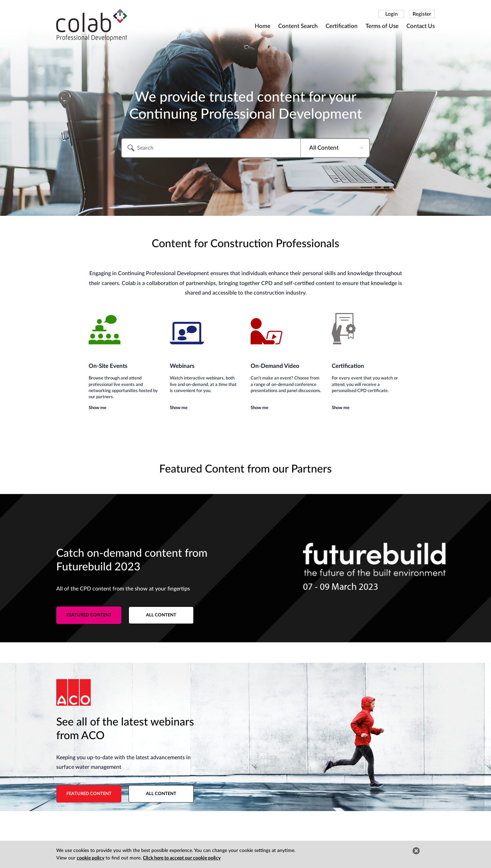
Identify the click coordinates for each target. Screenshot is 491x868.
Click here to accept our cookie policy (182, 858)
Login (391, 14)
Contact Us (421, 26)
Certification (342, 26)
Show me (98, 408)
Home (263, 26)
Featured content (89, 615)
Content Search (298, 26)
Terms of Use (382, 26)
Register (422, 14)
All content (161, 615)
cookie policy (91, 858)
